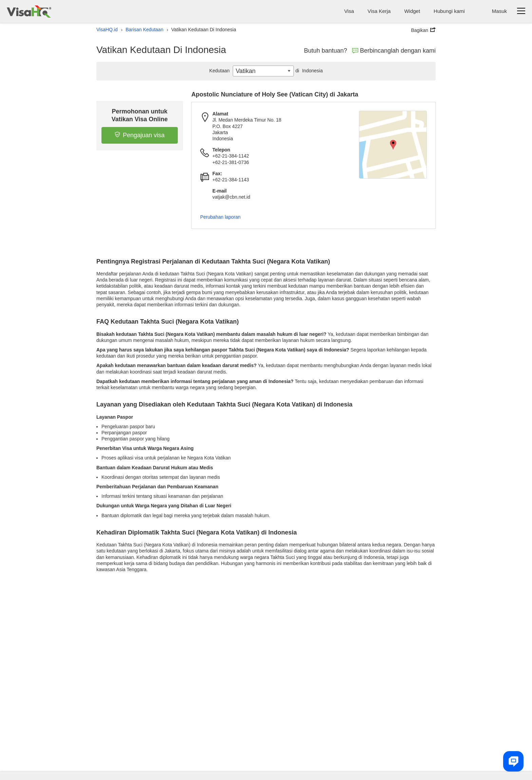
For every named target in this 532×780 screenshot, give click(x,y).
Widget (412, 11)
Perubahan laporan (220, 217)
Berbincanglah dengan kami (394, 51)
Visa (349, 11)
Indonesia (308, 71)
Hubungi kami (449, 11)
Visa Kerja (379, 11)
